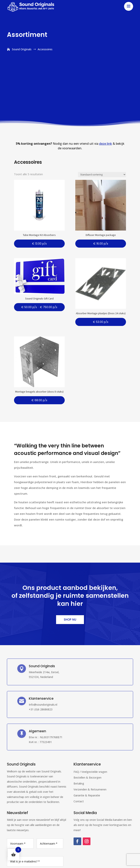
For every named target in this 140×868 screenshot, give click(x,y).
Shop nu (70, 620)
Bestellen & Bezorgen (87, 777)
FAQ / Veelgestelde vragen (90, 772)
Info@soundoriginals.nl (43, 705)
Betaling (79, 783)
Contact (79, 801)
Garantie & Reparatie (87, 795)
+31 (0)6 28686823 (41, 709)
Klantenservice (87, 764)
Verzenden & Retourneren (90, 789)
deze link (106, 144)
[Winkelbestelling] (102, 175)
